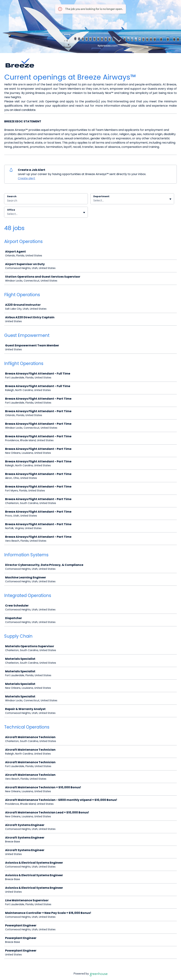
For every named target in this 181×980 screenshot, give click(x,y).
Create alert (27, 178)
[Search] (46, 201)
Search (12, 196)
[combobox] (94, 201)
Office (11, 210)
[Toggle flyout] (170, 199)
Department (101, 196)
